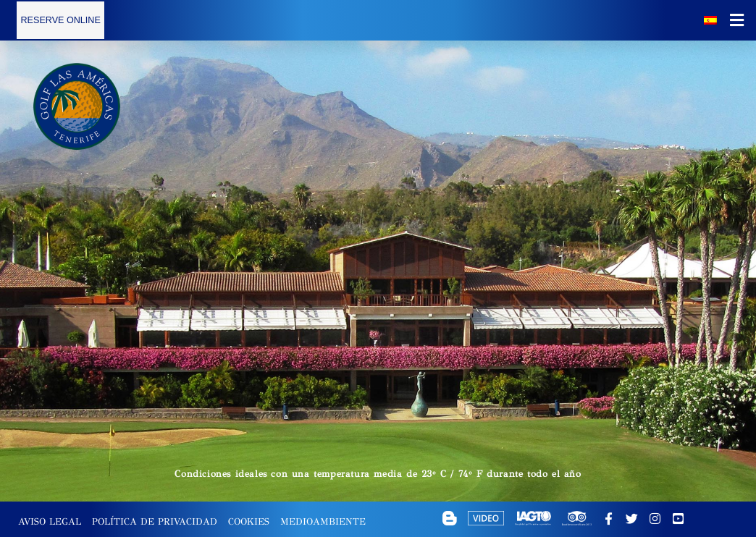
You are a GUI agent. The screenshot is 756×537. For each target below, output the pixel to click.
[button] (737, 20)
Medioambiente (323, 522)
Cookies (249, 522)
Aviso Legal (50, 522)
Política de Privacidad (155, 522)
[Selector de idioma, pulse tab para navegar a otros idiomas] (710, 20)
